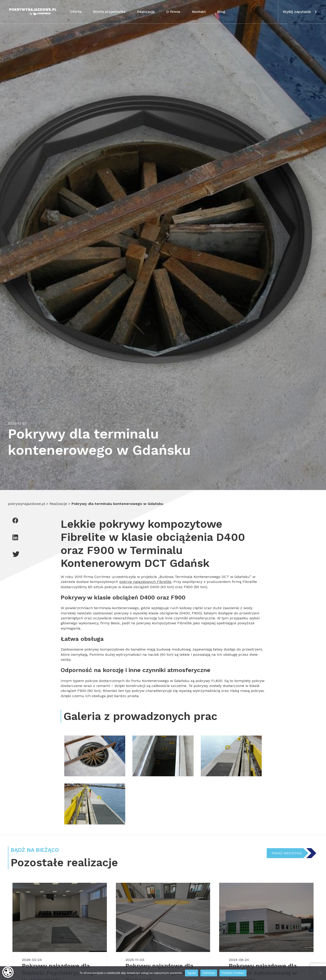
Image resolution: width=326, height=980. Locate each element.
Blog (221, 12)
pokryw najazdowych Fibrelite (145, 582)
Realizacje (146, 12)
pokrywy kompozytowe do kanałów (115, 649)
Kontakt (199, 12)
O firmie (173, 12)
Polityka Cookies (233, 973)
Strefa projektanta (109, 12)
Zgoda (192, 973)
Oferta (76, 12)
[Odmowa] (320, 973)
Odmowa (209, 973)
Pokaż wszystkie (286, 853)
